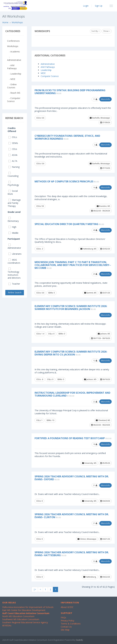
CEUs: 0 (39, 501)
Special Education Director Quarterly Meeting (66, 224)
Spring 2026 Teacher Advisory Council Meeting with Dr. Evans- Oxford (72, 478)
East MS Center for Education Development (24, 610)
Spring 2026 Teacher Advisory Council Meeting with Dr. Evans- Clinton (72, 516)
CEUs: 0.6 (40, 118)
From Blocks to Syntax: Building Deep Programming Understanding (70, 92)
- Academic (14, 52)
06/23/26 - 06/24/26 (101, 425)
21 (95, 523)
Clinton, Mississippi (87, 539)
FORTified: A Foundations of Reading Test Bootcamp (70, 438)
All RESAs (7, 625)
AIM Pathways (48, 67)
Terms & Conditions (71, 624)
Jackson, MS (104, 334)
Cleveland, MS (103, 420)
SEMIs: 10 (50, 420)
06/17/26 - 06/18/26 (101, 338)
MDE (43, 73)
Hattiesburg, (90, 577)
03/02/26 (105, 249)
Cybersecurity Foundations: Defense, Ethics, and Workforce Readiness (67, 137)
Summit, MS (90, 293)
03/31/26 (105, 293)
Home (5, 22)
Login (86, 6)
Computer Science (50, 76)
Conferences (13, 41)
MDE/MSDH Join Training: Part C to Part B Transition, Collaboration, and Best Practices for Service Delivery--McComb (73, 265)
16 (95, 187)
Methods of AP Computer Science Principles (64, 181)
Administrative (48, 64)
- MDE (11, 79)
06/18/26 (105, 379)
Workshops (17, 22)
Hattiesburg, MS (88, 249)
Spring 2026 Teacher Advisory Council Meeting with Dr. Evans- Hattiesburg (72, 554)
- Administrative (14, 58)
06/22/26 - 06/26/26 (101, 211)
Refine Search (15, 292)
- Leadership (14, 74)
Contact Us (66, 627)
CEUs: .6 (40, 379)
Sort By (96, 31)
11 (95, 99)
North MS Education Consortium (18, 616)
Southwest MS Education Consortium (21, 619)
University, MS (89, 463)
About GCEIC (67, 607)
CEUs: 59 (40, 206)
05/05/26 (105, 463)
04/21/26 (105, 539)
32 (95, 561)
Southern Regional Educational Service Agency (25, 622)
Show (107, 31)
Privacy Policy (67, 621)
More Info (105, 99)
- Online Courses (12, 86)
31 (95, 485)
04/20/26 (105, 501)
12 (95, 360)
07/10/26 (105, 168)
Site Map (65, 630)
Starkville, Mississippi (100, 118)
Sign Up (99, 6)
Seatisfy (79, 640)
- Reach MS (14, 93)
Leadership (46, 70)
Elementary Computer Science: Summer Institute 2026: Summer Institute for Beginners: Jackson (71, 308)
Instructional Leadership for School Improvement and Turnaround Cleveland (72, 394)
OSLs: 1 (39, 420)
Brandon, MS (103, 206)
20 (95, 274)
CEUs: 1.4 (40, 334)
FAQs (63, 617)
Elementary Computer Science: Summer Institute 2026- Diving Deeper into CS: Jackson (71, 353)
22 (95, 402)
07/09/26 (105, 122)
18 (95, 444)
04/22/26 (105, 577)
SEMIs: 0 (62, 334)
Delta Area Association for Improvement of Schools (28, 607)
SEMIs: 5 (51, 293)
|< (35, 589)
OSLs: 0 (51, 334)
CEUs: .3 (40, 249)
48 (95, 230)
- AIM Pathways (12, 67)
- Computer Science (14, 100)
